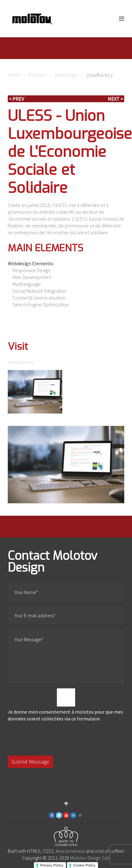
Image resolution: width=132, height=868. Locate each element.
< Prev (16, 99)
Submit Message (30, 762)
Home (14, 75)
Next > (115, 99)
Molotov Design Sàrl (90, 858)
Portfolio (38, 75)
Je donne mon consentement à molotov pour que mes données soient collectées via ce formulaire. (66, 705)
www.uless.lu (21, 362)
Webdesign (66, 75)
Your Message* (66, 656)
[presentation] (55, 739)
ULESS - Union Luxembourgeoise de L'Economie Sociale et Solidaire (70, 152)
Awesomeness (70, 851)
